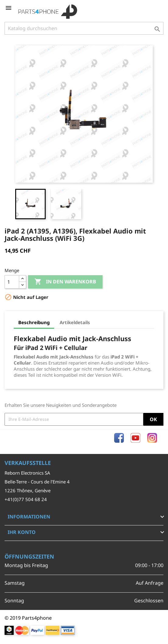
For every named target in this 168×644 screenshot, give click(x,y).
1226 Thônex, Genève (28, 490)
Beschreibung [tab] (34, 322)
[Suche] (84, 28)
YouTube (135, 438)
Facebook (119, 438)
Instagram (152, 438)
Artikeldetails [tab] (75, 322)
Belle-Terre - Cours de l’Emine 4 (37, 482)
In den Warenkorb (65, 282)
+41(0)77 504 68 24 (26, 499)
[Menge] (12, 282)
